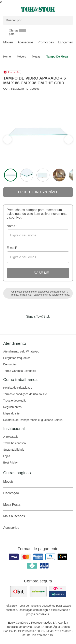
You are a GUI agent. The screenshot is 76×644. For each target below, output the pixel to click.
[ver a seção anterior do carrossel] (69, 139)
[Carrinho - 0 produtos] (70, 9)
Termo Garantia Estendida (20, 371)
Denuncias (10, 364)
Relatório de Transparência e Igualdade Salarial (33, 420)
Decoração (38, 493)
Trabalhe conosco (14, 443)
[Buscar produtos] (38, 20)
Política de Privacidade (18, 388)
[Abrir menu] (13, 9)
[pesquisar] (68, 20)
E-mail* (12, 248)
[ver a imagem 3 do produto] (43, 175)
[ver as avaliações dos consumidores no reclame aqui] (38, 592)
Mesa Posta (38, 505)
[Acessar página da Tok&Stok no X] (55, 325)
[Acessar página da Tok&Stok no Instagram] (32, 325)
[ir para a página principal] (38, 9)
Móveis (8, 42)
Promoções (46, 42)
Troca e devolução (15, 401)
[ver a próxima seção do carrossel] (7, 139)
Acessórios (26, 42)
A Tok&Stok (10, 437)
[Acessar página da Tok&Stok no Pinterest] (44, 325)
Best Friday (10, 463)
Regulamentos (12, 407)
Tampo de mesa (57, 57)
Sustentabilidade (14, 450)
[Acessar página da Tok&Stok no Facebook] (21, 325)
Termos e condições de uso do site (25, 394)
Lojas (7, 456)
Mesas (36, 57)
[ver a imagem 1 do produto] (11, 175)
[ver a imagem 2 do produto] (27, 175)
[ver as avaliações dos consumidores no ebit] (19, 592)
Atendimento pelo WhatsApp (21, 351)
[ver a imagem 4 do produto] (59, 175)
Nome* (12, 226)
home (7, 57)
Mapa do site (11, 413)
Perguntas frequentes (17, 358)
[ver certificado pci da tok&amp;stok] (58, 592)
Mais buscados (38, 516)
